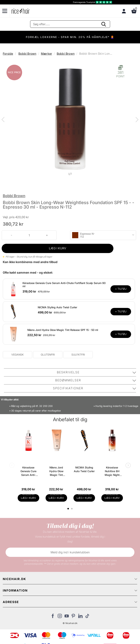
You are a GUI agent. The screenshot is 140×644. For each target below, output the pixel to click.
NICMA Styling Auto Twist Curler (57, 307)
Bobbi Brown (27, 54)
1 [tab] (68, 509)
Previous (4, 120)
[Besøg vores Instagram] (60, 617)
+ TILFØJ (121, 289)
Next (136, 120)
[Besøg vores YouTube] (67, 617)
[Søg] (70, 24)
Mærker (46, 54)
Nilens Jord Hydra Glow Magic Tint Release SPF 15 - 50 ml (63, 330)
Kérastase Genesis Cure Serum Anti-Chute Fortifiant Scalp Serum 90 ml (28, 471)
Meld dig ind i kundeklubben (70, 552)
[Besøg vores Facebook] (53, 617)
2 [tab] (72, 509)
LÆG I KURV (58, 248)
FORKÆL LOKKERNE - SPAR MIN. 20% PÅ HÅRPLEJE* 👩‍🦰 (70, 37)
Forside (8, 54)
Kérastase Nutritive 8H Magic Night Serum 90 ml (112, 471)
